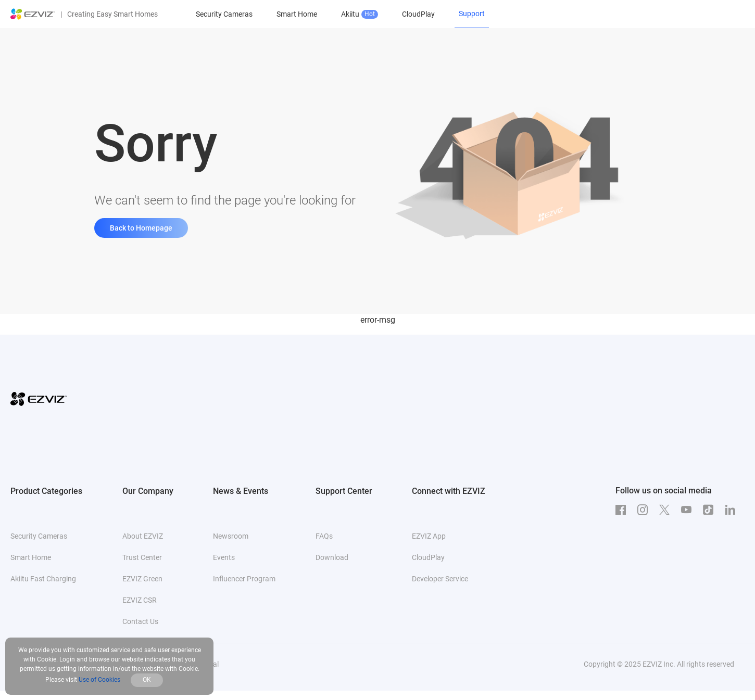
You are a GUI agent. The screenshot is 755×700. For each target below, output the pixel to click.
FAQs (324, 536)
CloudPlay (418, 14)
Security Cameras (224, 14)
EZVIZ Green (142, 579)
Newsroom (231, 536)
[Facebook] (623, 510)
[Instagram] (645, 510)
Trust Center (142, 557)
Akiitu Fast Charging (43, 579)
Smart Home (297, 14)
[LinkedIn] (733, 510)
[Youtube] (689, 510)
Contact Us (140, 621)
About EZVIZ (143, 536)
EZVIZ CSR (140, 600)
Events (224, 557)
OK (147, 680)
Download (332, 557)
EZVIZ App (429, 536)
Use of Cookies (99, 680)
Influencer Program (244, 579)
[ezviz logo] (33, 14)
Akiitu (360, 14)
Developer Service (440, 579)
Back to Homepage (141, 228)
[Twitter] (667, 510)
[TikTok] (711, 510)
